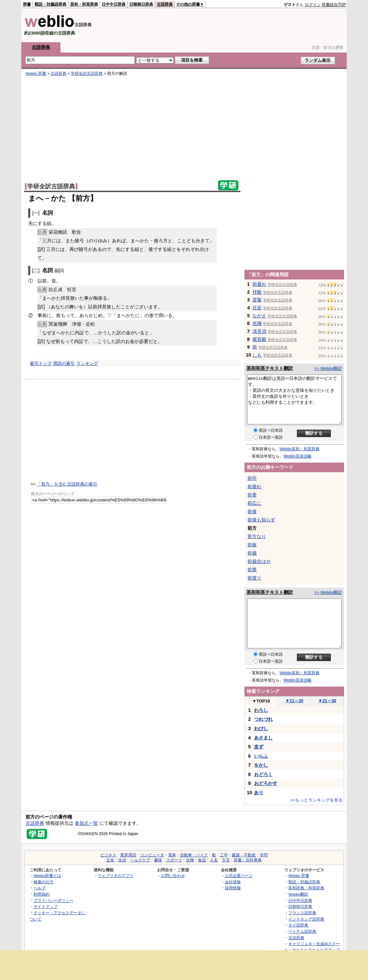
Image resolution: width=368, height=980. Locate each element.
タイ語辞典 (298, 925)
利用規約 (42, 894)
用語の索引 (64, 363)
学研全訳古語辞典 (87, 73)
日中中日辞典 (114, 4)
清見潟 (259, 331)
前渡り (254, 578)
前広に (254, 503)
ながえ (259, 316)
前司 (252, 478)
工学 (224, 855)
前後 (252, 511)
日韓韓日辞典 (141, 4)
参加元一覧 (86, 823)
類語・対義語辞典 (50, 4)
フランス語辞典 (302, 913)
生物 (190, 860)
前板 (252, 545)
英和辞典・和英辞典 (306, 888)
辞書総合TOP (334, 5)
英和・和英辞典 (84, 4)
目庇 (257, 308)
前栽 (252, 553)
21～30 (327, 701)
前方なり (257, 536)
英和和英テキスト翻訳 (270, 368)
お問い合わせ (173, 875)
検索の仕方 (44, 882)
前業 (252, 570)
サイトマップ (46, 906)
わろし (261, 710)
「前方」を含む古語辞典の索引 (67, 484)
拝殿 (257, 292)
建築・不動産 (244, 855)
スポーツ (174, 860)
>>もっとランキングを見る (317, 800)
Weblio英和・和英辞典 (300, 449)
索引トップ (41, 363)
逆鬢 (257, 300)
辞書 (27, 4)
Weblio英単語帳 (298, 456)
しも (257, 355)
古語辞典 (165, 4)
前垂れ (259, 284)
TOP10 (261, 701)
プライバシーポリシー (53, 900)
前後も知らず (261, 520)
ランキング (87, 363)
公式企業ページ (239, 875)
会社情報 (233, 882)
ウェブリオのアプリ (116, 875)
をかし (261, 765)
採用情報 (233, 888)
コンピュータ (152, 855)
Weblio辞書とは (47, 875)
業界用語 (128, 855)
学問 (264, 855)
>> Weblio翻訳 (328, 368)
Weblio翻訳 (298, 894)
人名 (214, 860)
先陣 (257, 323)
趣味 (158, 860)
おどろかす (266, 783)
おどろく (263, 774)
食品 (202, 860)
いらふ (261, 756)
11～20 (294, 701)
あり (259, 793)
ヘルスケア (140, 860)
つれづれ (263, 719)
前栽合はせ (259, 561)
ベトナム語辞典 (302, 931)
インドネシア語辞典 (306, 919)
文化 (110, 860)
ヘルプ (40, 888)
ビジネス (108, 855)
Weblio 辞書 (36, 73)
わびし (261, 728)
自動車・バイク (194, 855)
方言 (226, 860)
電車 (172, 855)
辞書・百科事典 (248, 860)
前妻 (252, 495)
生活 (122, 860)
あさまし (263, 738)
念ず (259, 747)
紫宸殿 (259, 339)
